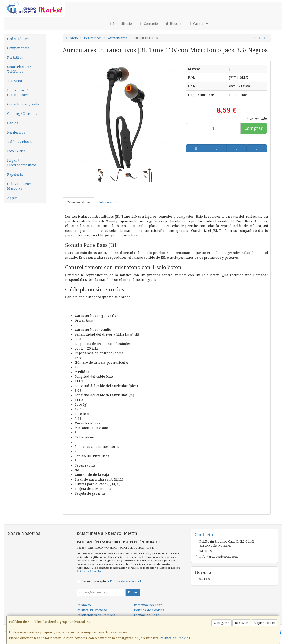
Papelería (15, 174)
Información (109, 202)
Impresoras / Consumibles (18, 93)
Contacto (148, 24)
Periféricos (16, 132)
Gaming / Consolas (22, 114)
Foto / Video (16, 151)
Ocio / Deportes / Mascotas (20, 186)
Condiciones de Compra (96, 615)
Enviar (133, 592)
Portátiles (15, 58)
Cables (13, 123)
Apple (12, 198)
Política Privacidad (92, 610)
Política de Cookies (175, 638)
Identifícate (120, 24)
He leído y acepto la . (112, 581)
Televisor (15, 81)
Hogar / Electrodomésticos (22, 163)
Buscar (173, 24)
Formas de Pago (147, 615)
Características (79, 202)
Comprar (254, 128)
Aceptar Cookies (264, 623)
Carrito (198, 24)
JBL (232, 69)
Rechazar (241, 623)
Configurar (221, 623)
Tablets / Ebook (19, 142)
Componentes (18, 48)
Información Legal (149, 605)
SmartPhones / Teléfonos (19, 69)
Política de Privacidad (89, 571)
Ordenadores (18, 39)
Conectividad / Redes (24, 104)
